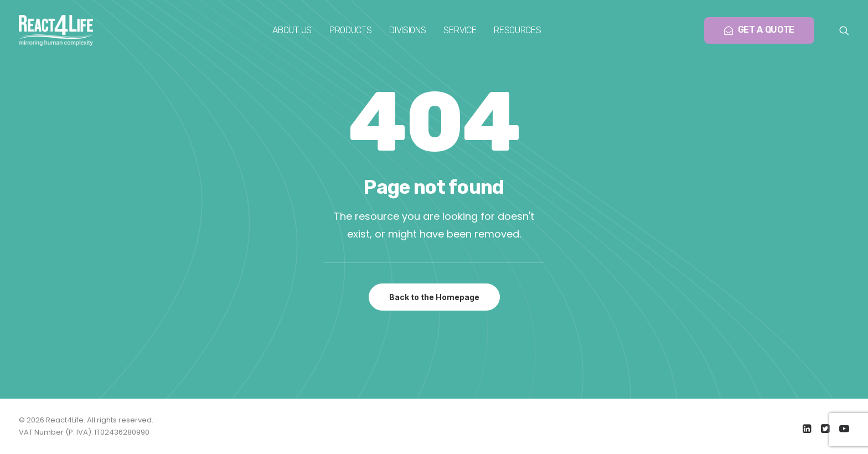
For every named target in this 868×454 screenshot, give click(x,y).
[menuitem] (292, 30)
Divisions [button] (407, 30)
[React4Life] (56, 30)
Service (460, 30)
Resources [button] (517, 30)
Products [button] (350, 30)
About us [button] (292, 30)
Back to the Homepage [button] (434, 297)
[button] (844, 30)
